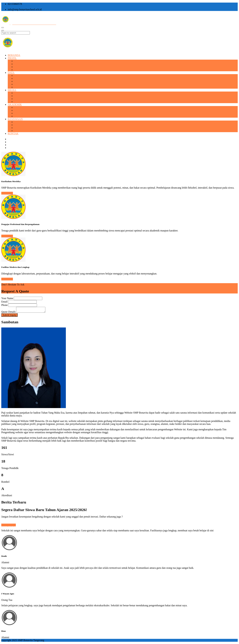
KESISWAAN (15, 119)
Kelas (17, 84)
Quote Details (8, 313)
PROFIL (12, 58)
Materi (18, 110)
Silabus (18, 113)
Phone (5, 305)
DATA (11, 73)
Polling (18, 128)
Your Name (7, 298)
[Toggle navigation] (3, 28)
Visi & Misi (20, 67)
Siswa (17, 81)
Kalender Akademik (25, 107)
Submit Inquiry (9, 316)
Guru (17, 76)
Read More (7, 193)
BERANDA (14, 55)
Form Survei (21, 131)
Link (17, 116)
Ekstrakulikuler (22, 125)
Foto (17, 96)
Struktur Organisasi (24, 70)
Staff (17, 78)
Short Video (20, 102)
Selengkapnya (9, 526)
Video (17, 99)
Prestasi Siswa (22, 122)
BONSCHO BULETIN (26, 93)
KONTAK (13, 134)
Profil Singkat (21, 61)
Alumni (18, 87)
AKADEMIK (15, 105)
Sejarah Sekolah (23, 64)
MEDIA (12, 90)
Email (4, 302)
